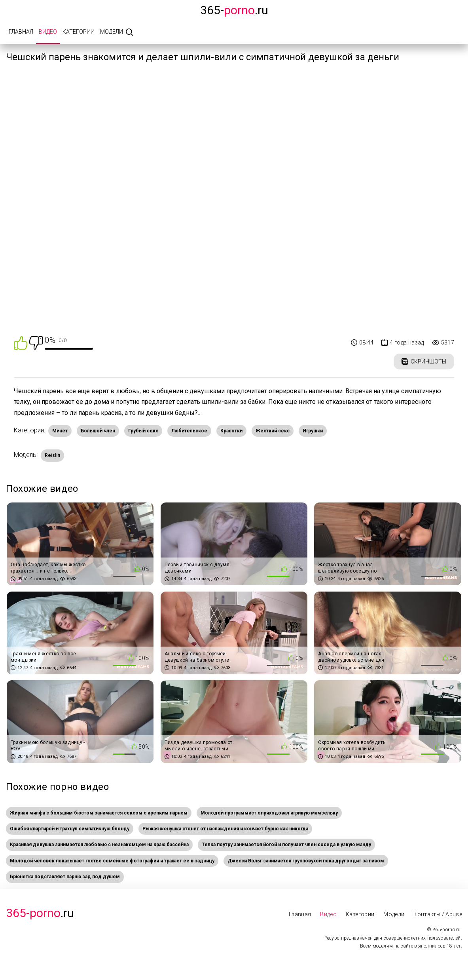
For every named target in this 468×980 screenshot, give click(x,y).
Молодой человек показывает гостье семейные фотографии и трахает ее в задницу (112, 861)
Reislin (52, 455)
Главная (21, 32)
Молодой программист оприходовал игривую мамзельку (269, 813)
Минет (60, 431)
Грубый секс (143, 431)
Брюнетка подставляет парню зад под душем (65, 877)
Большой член (98, 431)
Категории (79, 32)
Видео (48, 32)
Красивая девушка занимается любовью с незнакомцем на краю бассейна (99, 845)
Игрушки (313, 431)
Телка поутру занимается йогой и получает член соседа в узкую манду (286, 845)
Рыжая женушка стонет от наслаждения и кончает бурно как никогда (225, 829)
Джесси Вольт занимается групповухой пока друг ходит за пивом (306, 861)
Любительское (189, 431)
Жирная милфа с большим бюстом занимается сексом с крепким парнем (99, 813)
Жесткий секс (273, 431)
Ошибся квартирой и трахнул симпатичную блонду (70, 829)
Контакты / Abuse (438, 914)
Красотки (231, 431)
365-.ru (234, 10)
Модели (112, 32)
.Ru (40, 913)
